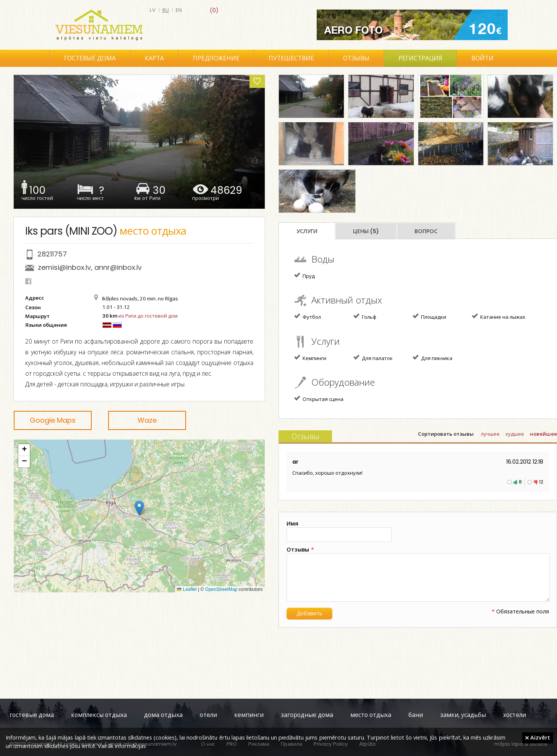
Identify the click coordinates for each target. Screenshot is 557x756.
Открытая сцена (319, 399)
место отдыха (371, 715)
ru (166, 10)
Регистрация (420, 58)
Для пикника (432, 358)
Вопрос (426, 231)
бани (416, 715)
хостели (515, 715)
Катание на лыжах (499, 316)
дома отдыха (163, 715)
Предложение (216, 58)
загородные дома (307, 715)
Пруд (304, 276)
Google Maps (53, 420)
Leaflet (187, 589)
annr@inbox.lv (118, 267)
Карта (154, 58)
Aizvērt (538, 737)
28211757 (52, 254)
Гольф (365, 316)
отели (208, 715)
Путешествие (291, 58)
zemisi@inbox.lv (64, 267)
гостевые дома (32, 715)
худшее (515, 434)
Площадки (429, 316)
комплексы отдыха (99, 715)
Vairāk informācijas (122, 746)
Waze (147, 420)
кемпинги (249, 715)
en (179, 10)
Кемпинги (310, 358)
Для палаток (373, 358)
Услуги (307, 231)
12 (541, 482)
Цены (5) (366, 231)
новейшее (543, 434)
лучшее (490, 434)
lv (153, 10)
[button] (139, 508)
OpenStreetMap (221, 589)
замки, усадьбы (463, 715)
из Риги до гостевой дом (148, 316)
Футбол (308, 316)
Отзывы (356, 58)
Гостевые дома (90, 58)
